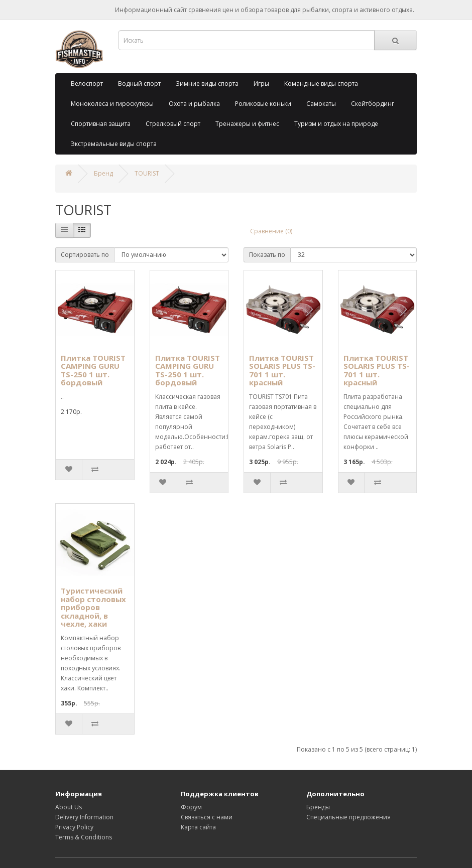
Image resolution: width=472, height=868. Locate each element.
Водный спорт (139, 84)
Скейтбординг (373, 104)
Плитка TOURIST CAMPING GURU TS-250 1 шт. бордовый (93, 370)
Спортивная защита (101, 124)
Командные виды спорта (321, 84)
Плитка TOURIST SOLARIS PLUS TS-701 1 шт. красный (282, 370)
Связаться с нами (207, 817)
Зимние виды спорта (207, 84)
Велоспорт (87, 84)
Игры (261, 84)
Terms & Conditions (84, 837)
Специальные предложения (348, 817)
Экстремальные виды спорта (114, 144)
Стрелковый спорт (173, 124)
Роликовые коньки (263, 104)
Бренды (318, 807)
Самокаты (321, 104)
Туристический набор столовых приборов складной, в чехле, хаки (93, 607)
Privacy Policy (74, 827)
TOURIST (147, 173)
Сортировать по (85, 255)
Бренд (103, 173)
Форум (191, 807)
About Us (69, 807)
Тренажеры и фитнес (247, 124)
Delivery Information (84, 817)
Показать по (267, 255)
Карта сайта (198, 827)
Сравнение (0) (271, 231)
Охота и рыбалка (194, 104)
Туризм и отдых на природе (336, 124)
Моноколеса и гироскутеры (112, 104)
